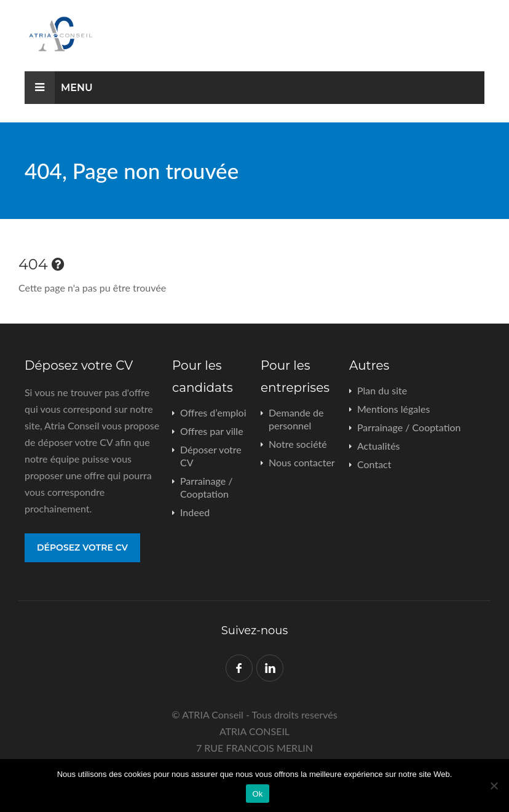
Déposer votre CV (211, 456)
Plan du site (382, 390)
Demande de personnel (296, 419)
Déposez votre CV (82, 547)
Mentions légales (393, 409)
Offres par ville (212, 431)
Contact (374, 464)
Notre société (298, 444)
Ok (257, 794)
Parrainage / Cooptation (206, 487)
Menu (59, 88)
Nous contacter (302, 462)
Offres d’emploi (213, 412)
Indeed (195, 512)
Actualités (379, 446)
